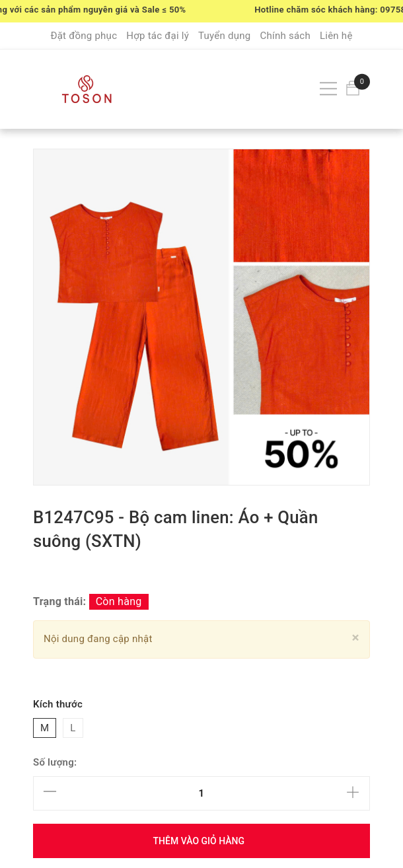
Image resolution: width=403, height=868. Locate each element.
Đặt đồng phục (84, 36)
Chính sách (285, 36)
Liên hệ (336, 36)
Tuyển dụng (224, 36)
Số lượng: (55, 762)
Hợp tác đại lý (158, 36)
